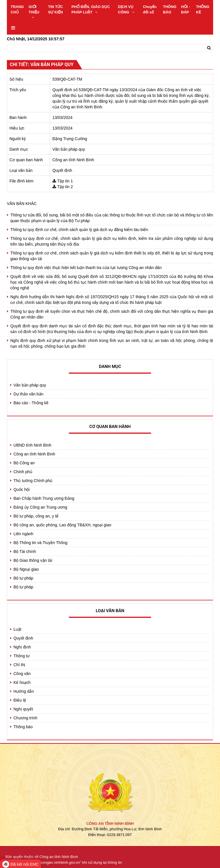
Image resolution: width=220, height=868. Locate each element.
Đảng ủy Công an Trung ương (40, 507)
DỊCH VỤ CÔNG (126, 9)
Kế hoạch (22, 682)
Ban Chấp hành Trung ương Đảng (44, 498)
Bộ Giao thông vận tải (33, 560)
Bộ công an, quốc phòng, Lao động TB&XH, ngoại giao (62, 525)
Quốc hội (21, 489)
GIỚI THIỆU (34, 12)
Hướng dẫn (24, 691)
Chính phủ (23, 472)
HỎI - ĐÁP (185, 9)
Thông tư (21, 656)
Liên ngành (23, 534)
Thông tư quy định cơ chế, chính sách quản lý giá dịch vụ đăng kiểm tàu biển (79, 230)
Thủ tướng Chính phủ (33, 481)
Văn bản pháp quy (30, 385)
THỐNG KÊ (203, 9)
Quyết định (23, 638)
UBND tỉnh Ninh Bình (32, 445)
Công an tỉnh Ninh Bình (34, 454)
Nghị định (22, 647)
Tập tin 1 (65, 181)
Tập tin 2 (65, 187)
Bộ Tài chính (25, 552)
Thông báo (23, 727)
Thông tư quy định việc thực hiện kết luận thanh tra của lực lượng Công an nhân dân (86, 268)
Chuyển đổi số (150, 9)
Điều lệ (20, 700)
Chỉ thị (19, 665)
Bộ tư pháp (23, 578)
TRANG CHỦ (17, 9)
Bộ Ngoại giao (26, 569)
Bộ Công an (24, 463)
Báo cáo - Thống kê (31, 403)
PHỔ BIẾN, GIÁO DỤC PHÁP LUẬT (91, 9)
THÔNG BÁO (170, 9)
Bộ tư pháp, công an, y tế (36, 516)
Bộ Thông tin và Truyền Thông (40, 543)
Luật (17, 629)
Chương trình (25, 718)
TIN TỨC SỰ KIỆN (56, 9)
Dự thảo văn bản (28, 394)
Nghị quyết (23, 709)
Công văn (22, 674)
